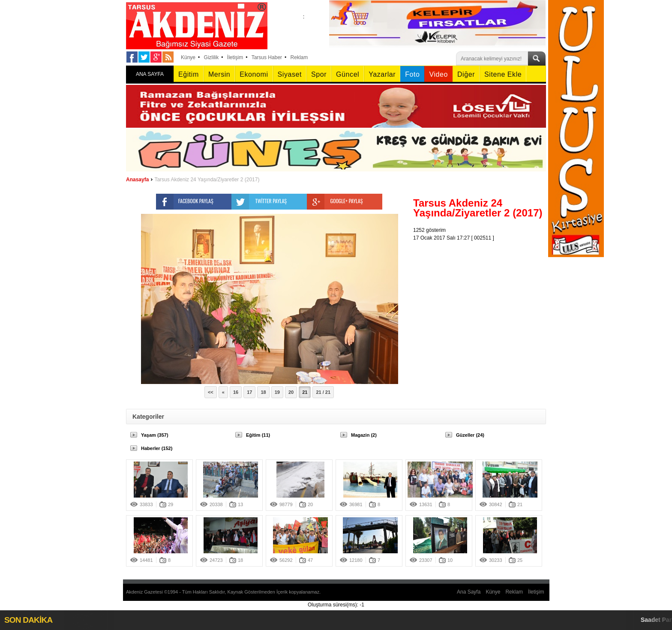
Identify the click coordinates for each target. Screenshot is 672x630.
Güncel (348, 74)
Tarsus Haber (267, 57)
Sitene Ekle (503, 74)
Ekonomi (254, 74)
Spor (319, 74)
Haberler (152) (157, 448)
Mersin (219, 74)
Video (438, 74)
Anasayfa (137, 180)
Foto (412, 74)
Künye (188, 57)
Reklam (299, 57)
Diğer (466, 74)
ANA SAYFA (150, 74)
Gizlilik (211, 57)
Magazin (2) (364, 435)
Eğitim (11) (258, 435)
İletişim (235, 57)
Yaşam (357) (155, 435)
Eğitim (189, 74)
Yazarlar (382, 74)
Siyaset (290, 74)
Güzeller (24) (470, 435)
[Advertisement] (482, 295)
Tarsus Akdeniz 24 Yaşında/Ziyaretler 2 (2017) (207, 180)
